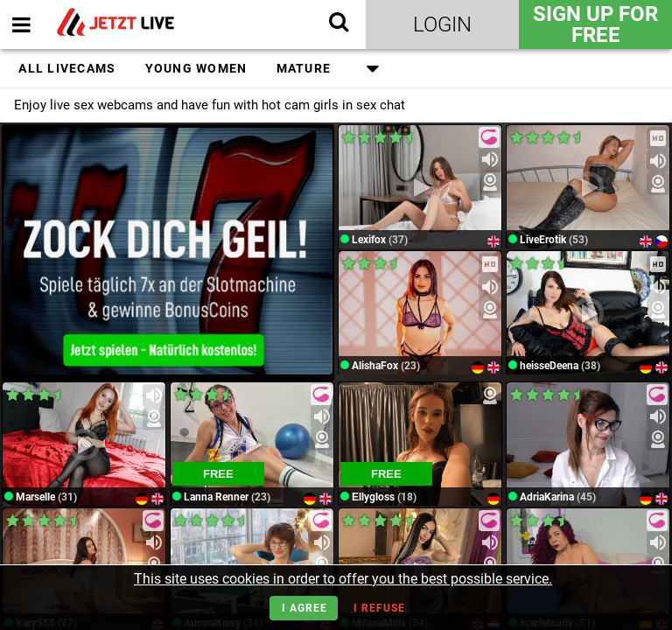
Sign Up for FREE (595, 24)
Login (442, 24)
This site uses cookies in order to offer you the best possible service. (343, 579)
